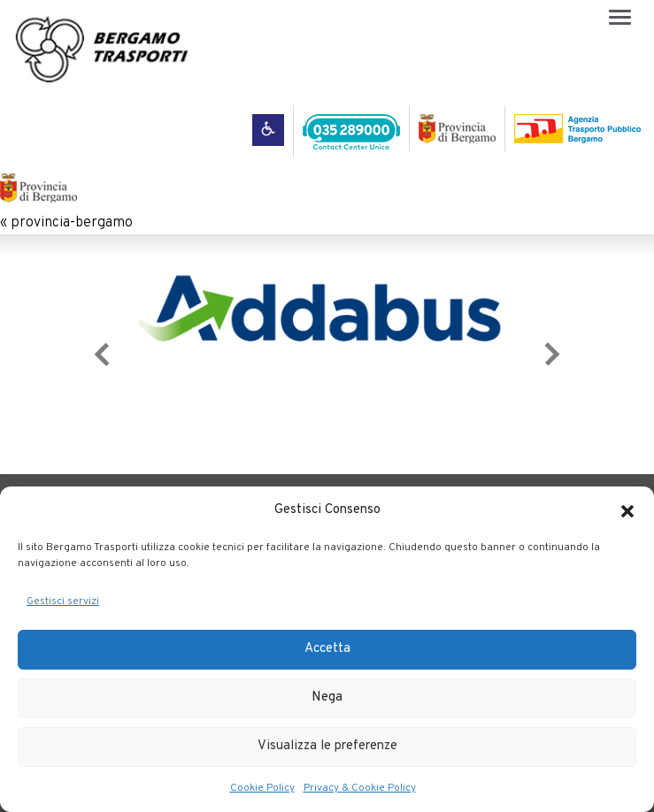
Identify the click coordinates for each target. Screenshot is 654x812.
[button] (627, 511)
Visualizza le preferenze (327, 746)
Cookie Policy (262, 788)
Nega (327, 697)
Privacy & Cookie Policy (360, 788)
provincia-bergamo (72, 223)
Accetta (327, 649)
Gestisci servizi (63, 601)
